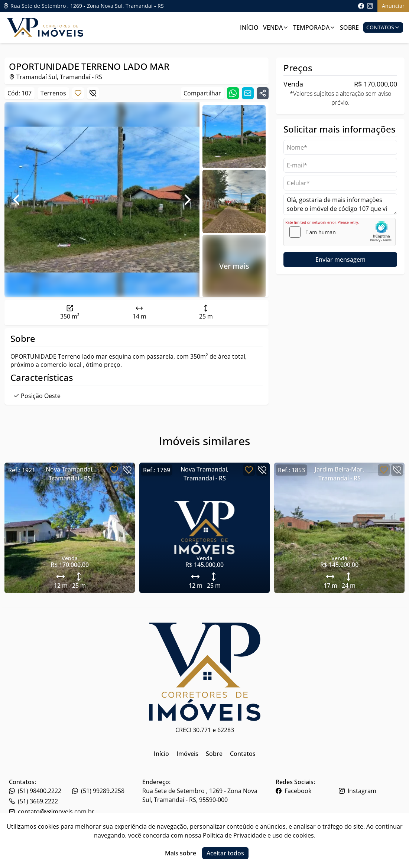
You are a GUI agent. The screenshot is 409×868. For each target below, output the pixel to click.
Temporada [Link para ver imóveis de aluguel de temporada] (314, 27)
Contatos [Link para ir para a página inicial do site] (243, 754)
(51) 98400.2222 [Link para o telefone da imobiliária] (35, 791)
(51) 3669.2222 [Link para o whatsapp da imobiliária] (33, 801)
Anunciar (393, 6)
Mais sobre (181, 853)
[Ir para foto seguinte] (188, 200)
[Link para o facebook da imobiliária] (306, 791)
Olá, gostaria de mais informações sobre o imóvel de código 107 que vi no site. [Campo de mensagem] (340, 204)
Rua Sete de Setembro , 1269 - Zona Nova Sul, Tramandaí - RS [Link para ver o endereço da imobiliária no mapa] (83, 6)
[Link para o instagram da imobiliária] (370, 791)
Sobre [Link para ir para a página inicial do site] (214, 754)
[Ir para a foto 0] (234, 137)
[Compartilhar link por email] (248, 93)
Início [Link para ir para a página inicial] (249, 27)
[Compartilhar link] (263, 93)
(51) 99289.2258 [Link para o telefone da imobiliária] (98, 791)
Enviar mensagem (340, 260)
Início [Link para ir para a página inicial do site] (161, 754)
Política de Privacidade (234, 835)
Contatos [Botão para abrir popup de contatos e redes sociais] (383, 27)
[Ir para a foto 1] (234, 201)
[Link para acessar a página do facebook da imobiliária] (361, 6)
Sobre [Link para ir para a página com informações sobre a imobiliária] (349, 27)
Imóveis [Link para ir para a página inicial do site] (187, 754)
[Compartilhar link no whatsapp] (233, 93)
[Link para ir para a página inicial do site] (45, 27)
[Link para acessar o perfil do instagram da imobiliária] (370, 6)
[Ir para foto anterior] (16, 200)
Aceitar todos (225, 853)
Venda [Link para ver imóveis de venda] (276, 27)
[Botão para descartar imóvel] (93, 93)
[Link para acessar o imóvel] (70, 528)
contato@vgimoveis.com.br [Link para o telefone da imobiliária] (52, 812)
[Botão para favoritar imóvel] (78, 93)
